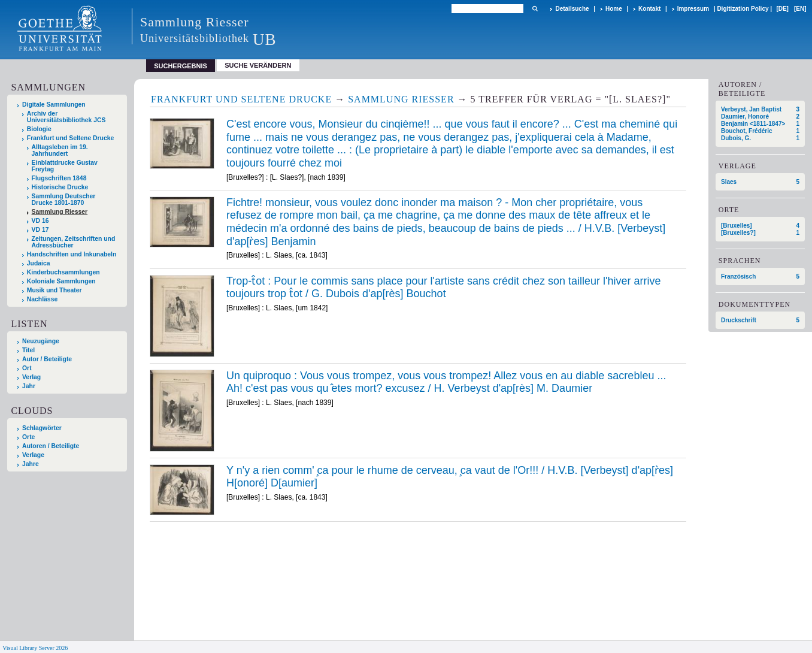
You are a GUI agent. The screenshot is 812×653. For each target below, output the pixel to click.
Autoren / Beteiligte (51, 446)
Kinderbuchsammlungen (63, 272)
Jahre (31, 464)
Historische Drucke (60, 187)
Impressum (693, 9)
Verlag (31, 377)
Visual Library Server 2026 (35, 648)
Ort (27, 368)
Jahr (29, 386)
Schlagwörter (42, 428)
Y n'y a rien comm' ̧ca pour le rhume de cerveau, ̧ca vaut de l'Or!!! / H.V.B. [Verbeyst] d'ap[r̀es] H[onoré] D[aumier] (450, 477)
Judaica (39, 263)
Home (614, 9)
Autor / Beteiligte (47, 359)
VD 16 (40, 221)
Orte (28, 437)
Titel (28, 350)
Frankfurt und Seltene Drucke (71, 138)
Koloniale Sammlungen (61, 281)
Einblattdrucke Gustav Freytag (65, 166)
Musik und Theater (54, 290)
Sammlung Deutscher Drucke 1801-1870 (64, 199)
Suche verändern (258, 65)
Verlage (33, 455)
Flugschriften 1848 (59, 178)
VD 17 (40, 230)
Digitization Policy (743, 9)
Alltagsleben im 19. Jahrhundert (60, 150)
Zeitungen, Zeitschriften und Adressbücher (74, 242)
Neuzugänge (41, 341)
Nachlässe (42, 299)
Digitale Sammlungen (54, 105)
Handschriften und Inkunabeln (72, 254)
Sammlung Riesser (60, 212)
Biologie (39, 129)
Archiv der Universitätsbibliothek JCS (66, 117)
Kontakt (649, 9)
